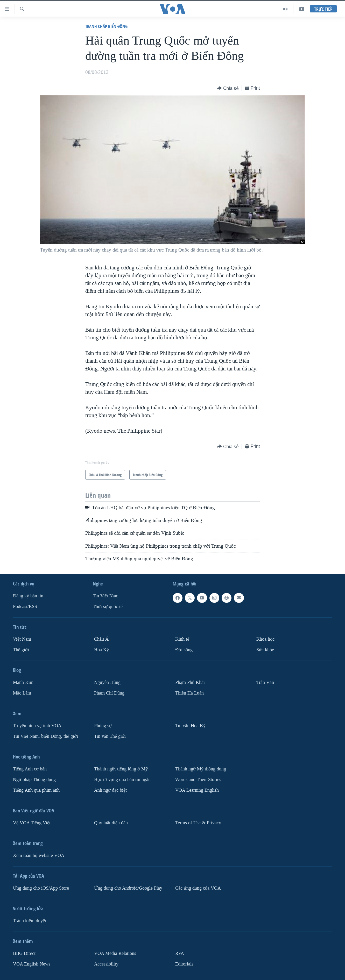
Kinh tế (182, 639)
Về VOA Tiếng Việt (32, 823)
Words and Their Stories (198, 780)
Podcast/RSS (25, 607)
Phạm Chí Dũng (109, 693)
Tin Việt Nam (106, 596)
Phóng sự (103, 726)
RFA (180, 953)
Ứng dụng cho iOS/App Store (41, 888)
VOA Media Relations (115, 953)
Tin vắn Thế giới (110, 736)
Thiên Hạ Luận (189, 693)
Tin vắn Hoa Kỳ (190, 726)
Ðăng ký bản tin (28, 596)
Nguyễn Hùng (107, 682)
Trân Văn (265, 682)
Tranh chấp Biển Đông (106, 26)
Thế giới (21, 650)
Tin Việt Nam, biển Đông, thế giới (45, 736)
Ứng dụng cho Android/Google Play (128, 888)
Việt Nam (22, 639)
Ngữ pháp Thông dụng (34, 780)
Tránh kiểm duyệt (30, 921)
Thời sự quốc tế (108, 607)
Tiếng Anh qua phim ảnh (36, 790)
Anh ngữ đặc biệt (110, 790)
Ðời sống (184, 650)
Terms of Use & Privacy (198, 823)
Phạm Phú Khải (190, 682)
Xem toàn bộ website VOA (39, 856)
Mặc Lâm (22, 693)
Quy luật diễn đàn (111, 823)
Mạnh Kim (23, 682)
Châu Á (101, 639)
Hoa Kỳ (101, 650)
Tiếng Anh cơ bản (30, 769)
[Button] (228, 88)
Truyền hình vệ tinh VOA (37, 726)
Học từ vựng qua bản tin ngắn (122, 780)
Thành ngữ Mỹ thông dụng (201, 769)
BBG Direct (24, 953)
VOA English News (32, 964)
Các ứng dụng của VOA (198, 888)
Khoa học (265, 639)
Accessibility (106, 964)
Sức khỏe (265, 650)
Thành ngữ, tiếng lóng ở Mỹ (121, 769)
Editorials (184, 964)
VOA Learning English (197, 790)
